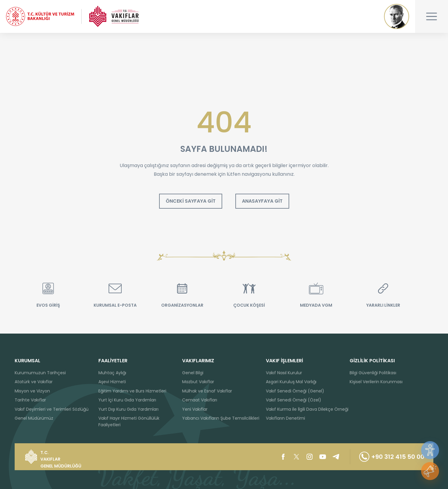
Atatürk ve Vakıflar (34, 382)
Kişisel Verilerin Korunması (376, 382)
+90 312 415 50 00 (392, 457)
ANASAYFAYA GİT (262, 201)
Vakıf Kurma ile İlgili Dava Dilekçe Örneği (307, 409)
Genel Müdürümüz (34, 418)
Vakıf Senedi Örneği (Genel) (295, 391)
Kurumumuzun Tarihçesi (40, 373)
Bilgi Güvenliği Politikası (373, 373)
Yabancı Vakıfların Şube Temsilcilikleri (221, 418)
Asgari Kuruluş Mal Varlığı (291, 382)
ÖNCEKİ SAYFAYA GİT (191, 201)
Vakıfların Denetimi (285, 418)
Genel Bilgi (193, 373)
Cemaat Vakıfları (200, 400)
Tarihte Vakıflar (30, 400)
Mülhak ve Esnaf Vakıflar (207, 391)
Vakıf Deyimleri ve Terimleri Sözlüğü (52, 409)
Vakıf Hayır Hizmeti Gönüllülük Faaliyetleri (129, 421)
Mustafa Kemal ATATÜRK (397, 16)
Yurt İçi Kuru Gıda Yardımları (127, 400)
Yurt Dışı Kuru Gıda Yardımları (128, 409)
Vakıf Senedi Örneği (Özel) (294, 400)
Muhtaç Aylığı (112, 373)
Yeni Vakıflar (195, 409)
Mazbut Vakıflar (198, 382)
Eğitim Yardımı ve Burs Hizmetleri (132, 391)
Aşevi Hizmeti (112, 382)
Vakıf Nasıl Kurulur (284, 373)
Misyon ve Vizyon (32, 391)
